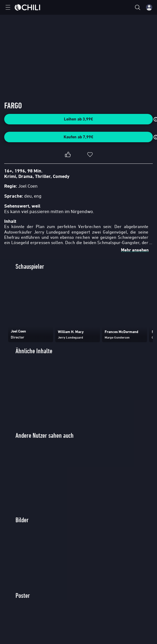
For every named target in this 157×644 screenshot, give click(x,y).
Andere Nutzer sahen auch (45, 436)
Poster (23, 596)
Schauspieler (30, 266)
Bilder (22, 520)
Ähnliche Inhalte (34, 351)
